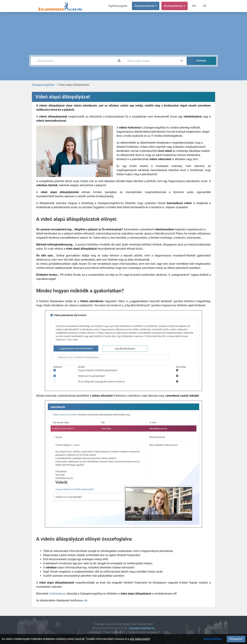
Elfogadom (236, 639)
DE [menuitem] (205, 6)
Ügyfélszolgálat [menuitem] (118, 6)
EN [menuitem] (194, 6)
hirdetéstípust (57, 594)
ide (86, 600)
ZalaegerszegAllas (43, 85)
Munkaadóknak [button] (175, 6)
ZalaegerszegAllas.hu (142, 628)
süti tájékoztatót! (140, 639)
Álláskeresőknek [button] (146, 6)
